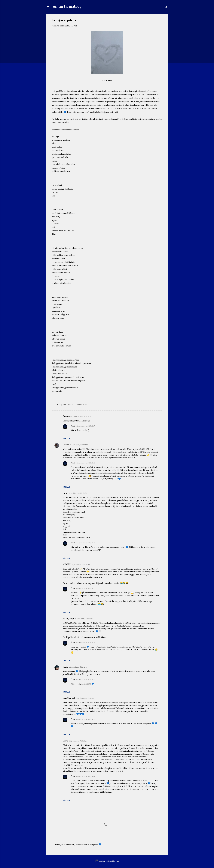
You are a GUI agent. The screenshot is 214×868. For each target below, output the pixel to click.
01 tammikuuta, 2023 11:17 (86, 679)
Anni (73, 426)
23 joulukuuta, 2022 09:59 (85, 698)
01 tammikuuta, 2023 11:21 (86, 776)
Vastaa (66, 438)
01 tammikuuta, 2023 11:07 (86, 426)
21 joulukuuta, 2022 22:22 (78, 493)
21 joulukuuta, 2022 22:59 (81, 564)
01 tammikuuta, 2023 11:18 (86, 719)
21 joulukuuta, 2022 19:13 (79, 445)
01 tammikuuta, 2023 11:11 (86, 463)
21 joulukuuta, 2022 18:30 (82, 416)
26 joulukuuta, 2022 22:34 (78, 741)
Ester (65, 493)
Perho (65, 667)
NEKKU (67, 564)
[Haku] (166, 7)
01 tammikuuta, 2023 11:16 (86, 642)
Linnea (66, 445)
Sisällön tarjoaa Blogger (107, 861)
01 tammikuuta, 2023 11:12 (86, 543)
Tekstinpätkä (82, 404)
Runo (70, 404)
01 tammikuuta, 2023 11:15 (86, 588)
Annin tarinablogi (68, 6)
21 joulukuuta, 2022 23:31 (84, 619)
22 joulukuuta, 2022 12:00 (78, 667)
